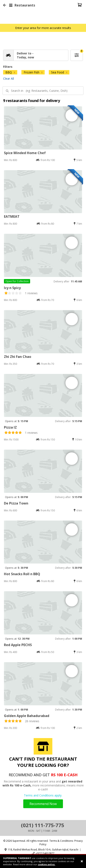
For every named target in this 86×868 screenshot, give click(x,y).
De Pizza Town (16, 503)
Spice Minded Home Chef (25, 153)
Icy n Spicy (12, 288)
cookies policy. (47, 864)
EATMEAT (12, 216)
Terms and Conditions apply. (43, 795)
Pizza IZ (10, 427)
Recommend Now (43, 804)
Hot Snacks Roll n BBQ (22, 574)
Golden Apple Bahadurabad (27, 716)
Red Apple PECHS (18, 645)
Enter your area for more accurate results (43, 28)
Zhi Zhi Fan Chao (18, 357)
